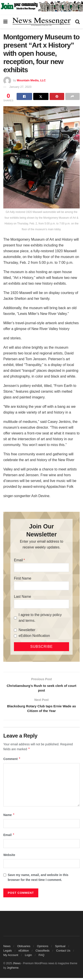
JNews (17, 965)
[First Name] (41, 586)
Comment (12, 761)
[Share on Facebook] (24, 96)
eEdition (24, 953)
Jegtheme (13, 970)
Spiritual (60, 948)
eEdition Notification (34, 636)
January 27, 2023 (20, 87)
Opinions (43, 948)
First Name (23, 578)
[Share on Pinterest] (57, 96)
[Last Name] (41, 604)
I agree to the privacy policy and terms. (40, 618)
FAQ (41, 957)
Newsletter (27, 630)
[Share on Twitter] (41, 96)
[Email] (41, 568)
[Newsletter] (15, 630)
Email (18, 560)
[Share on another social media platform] (72, 96)
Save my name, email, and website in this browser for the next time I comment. (38, 879)
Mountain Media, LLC (31, 80)
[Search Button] (77, 22)
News (7, 948)
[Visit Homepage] (41, 22)
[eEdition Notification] (15, 636)
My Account (11, 957)
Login (28, 957)
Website (9, 857)
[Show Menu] (5, 22)
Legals (8, 953)
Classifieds (43, 953)
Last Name (22, 597)
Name (9, 817)
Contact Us (63, 953)
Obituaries (24, 948)
